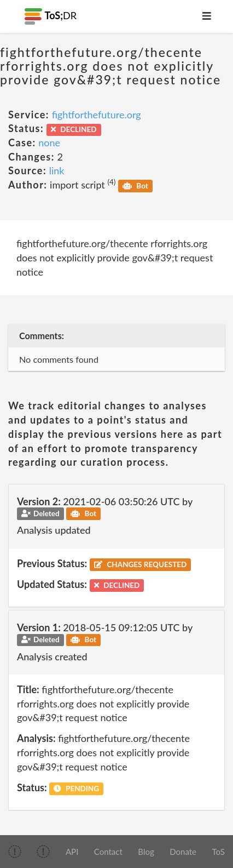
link (57, 170)
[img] (15, 852)
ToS (219, 852)
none (49, 142)
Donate (183, 852)
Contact (108, 852)
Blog (146, 852)
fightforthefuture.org (97, 115)
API (72, 852)
